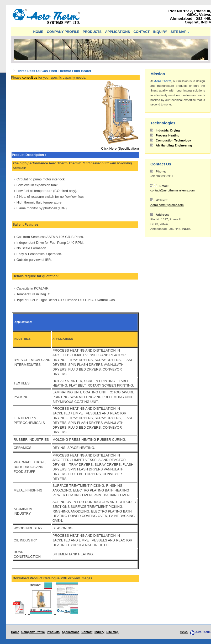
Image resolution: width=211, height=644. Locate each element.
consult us (30, 77)
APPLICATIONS (118, 32)
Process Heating (168, 135)
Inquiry (99, 632)
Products (53, 632)
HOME (38, 32)
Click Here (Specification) (120, 148)
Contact (87, 632)
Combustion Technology (173, 140)
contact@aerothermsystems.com (172, 190)
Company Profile (33, 632)
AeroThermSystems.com (167, 205)
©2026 (184, 632)
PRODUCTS (92, 32)
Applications (71, 632)
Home (15, 632)
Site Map (112, 632)
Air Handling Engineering (174, 145)
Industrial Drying (168, 130)
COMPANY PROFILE (63, 32)
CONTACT (142, 32)
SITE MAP (178, 32)
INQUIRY (160, 32)
